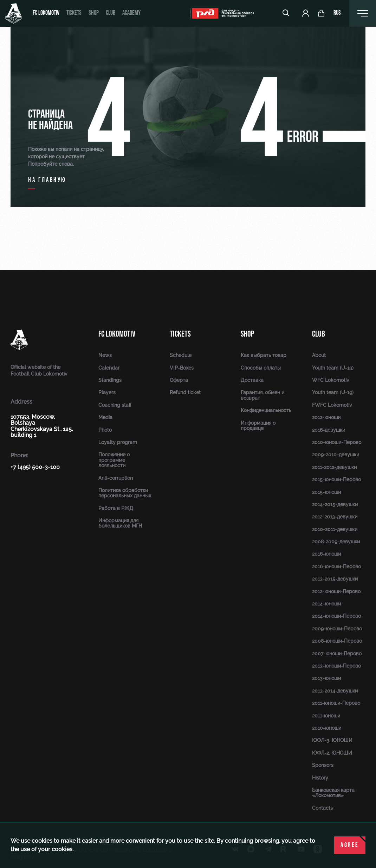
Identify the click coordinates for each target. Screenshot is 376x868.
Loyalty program (118, 442)
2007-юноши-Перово (337, 654)
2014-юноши (326, 604)
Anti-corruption (116, 478)
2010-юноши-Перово (337, 442)
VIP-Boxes (182, 368)
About (319, 355)
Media (105, 417)
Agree (350, 845)
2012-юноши (326, 417)
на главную (47, 180)
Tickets (74, 13)
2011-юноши (326, 716)
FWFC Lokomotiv (332, 405)
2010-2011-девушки (335, 529)
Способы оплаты (261, 368)
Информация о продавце (258, 426)
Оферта (179, 380)
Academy (131, 13)
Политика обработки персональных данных (125, 493)
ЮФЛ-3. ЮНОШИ (332, 740)
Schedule (181, 355)
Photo (105, 430)
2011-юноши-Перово (336, 703)
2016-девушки (329, 430)
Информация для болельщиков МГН (120, 523)
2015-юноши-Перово (336, 479)
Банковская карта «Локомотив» (333, 793)
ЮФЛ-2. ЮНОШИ (332, 753)
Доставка (252, 380)
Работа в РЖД (116, 508)
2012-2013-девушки (335, 517)
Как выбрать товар (264, 355)
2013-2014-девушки (335, 691)
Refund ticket (185, 392)
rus (337, 13)
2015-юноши (326, 492)
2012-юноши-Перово (336, 591)
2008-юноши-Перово (337, 641)
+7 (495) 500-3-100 (35, 467)
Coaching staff (115, 405)
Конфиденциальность (266, 410)
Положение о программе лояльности (114, 460)
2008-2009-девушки (336, 542)
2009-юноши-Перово (337, 629)
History (320, 778)
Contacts (322, 808)
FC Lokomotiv (46, 13)
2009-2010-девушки (336, 455)
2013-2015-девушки (335, 579)
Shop (94, 13)
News (105, 355)
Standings (110, 380)
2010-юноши (327, 728)
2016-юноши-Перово (336, 566)
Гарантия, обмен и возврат (262, 395)
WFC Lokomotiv (331, 380)
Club (111, 13)
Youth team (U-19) (333, 368)
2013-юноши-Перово (336, 666)
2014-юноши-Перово (336, 616)
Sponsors (323, 765)
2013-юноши (326, 678)
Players (107, 392)
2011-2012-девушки (334, 467)
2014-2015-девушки (335, 504)
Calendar (109, 368)
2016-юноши (326, 554)
